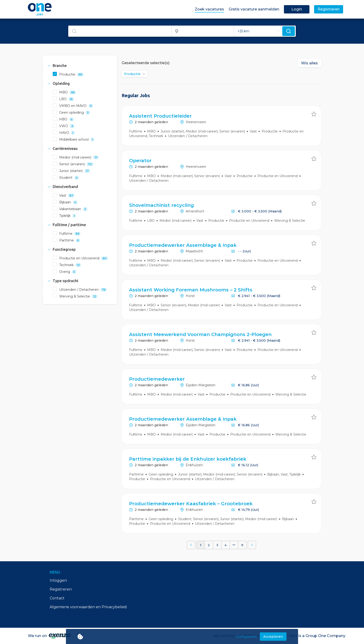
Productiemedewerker (157, 379)
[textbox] (120, 31)
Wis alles (309, 63)
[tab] (80, 66)
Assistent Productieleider (160, 116)
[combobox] (120, 31)
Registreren (61, 589)
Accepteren (273, 637)
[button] (80, 66)
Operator (140, 161)
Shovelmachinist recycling (161, 205)
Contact (57, 598)
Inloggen (58, 580)
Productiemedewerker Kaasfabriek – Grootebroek (191, 504)
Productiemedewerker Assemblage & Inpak (183, 245)
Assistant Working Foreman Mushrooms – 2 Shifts (191, 290)
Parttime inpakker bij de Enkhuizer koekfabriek (188, 459)
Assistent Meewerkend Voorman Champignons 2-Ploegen (200, 334)
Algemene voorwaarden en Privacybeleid (88, 607)
